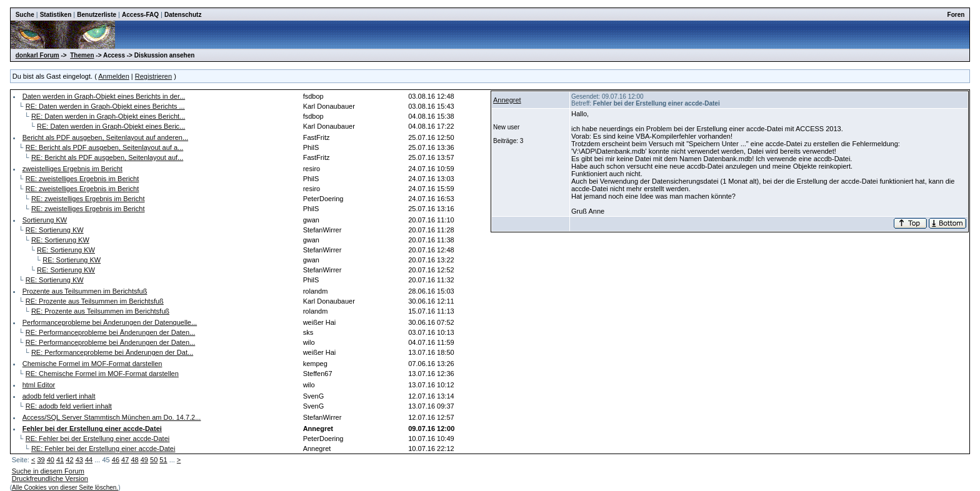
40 (51, 460)
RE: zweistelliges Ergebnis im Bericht (82, 179)
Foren (956, 15)
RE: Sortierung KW (55, 230)
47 (125, 460)
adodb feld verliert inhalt (59, 396)
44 (89, 460)
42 (69, 460)
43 (79, 460)
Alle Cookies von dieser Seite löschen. (65, 488)
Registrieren (153, 76)
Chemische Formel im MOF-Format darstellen (92, 364)
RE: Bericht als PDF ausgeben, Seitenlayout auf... (107, 157)
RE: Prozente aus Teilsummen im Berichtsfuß (95, 301)
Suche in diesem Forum (48, 471)
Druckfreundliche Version (50, 479)
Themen (82, 55)
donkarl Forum (37, 55)
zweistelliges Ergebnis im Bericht (72, 169)
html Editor (39, 385)
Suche (25, 15)
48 (134, 460)
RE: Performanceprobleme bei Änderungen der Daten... (111, 332)
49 (144, 460)
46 (116, 460)
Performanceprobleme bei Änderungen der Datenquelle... (110, 322)
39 (41, 460)
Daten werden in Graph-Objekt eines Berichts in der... (104, 96)
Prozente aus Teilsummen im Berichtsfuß (85, 291)
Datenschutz (183, 15)
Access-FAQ (140, 15)
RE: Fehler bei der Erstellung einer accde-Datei (98, 439)
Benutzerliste (97, 15)
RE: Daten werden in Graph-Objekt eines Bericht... (108, 116)
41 (60, 460)
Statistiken (56, 15)
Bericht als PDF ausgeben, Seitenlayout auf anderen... (105, 137)
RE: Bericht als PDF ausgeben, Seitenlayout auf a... (105, 147)
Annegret (507, 100)
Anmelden (114, 76)
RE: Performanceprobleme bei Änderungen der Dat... (112, 352)
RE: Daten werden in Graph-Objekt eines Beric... (111, 126)
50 (154, 460)
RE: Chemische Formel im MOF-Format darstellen (102, 374)
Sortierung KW (45, 220)
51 (163, 460)
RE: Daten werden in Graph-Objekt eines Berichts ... (105, 106)
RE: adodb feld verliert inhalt (69, 406)
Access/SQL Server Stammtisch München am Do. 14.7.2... (112, 417)
